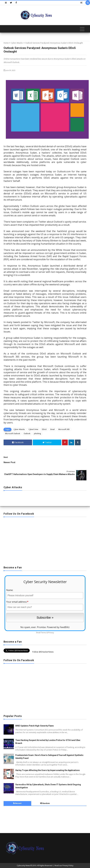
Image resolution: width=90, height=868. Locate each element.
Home (6, 43)
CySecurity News (23, 866)
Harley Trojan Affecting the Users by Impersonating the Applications (48, 770)
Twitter (47, 442)
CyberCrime (33, 429)
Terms (44, 633)
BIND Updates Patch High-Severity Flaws (35, 726)
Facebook (18, 442)
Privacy (51, 633)
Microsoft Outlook (13, 434)
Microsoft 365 (64, 429)
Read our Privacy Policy (64, 866)
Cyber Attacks (17, 43)
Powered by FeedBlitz (58, 627)
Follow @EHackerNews (43, 652)
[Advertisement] (45, 541)
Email (52, 429)
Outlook (27, 434)
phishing (38, 434)
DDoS (44, 429)
